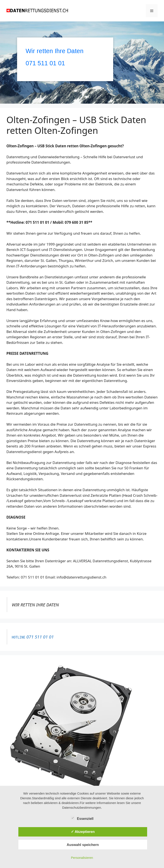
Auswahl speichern (83, 845)
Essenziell (82, 818)
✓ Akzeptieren (83, 832)
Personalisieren (82, 858)
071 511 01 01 (45, 63)
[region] (82, 63)
